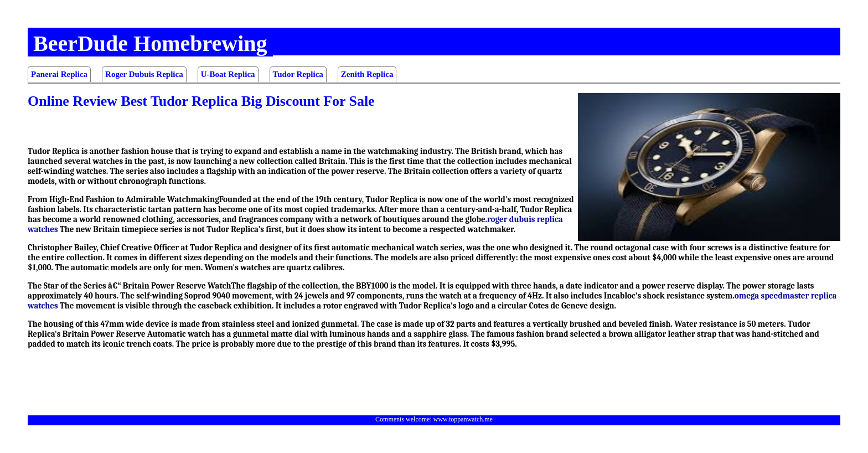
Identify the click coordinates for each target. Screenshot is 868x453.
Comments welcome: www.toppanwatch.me (434, 419)
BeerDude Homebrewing (150, 43)
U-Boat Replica (228, 74)
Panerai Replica (59, 74)
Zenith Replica (367, 74)
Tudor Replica (298, 74)
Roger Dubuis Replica (144, 74)
